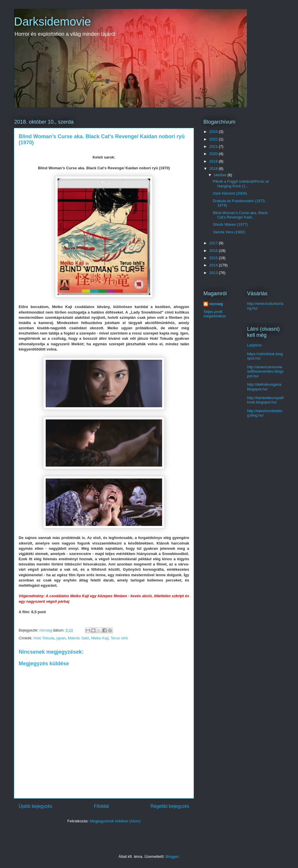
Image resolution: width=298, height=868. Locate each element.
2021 (214, 146)
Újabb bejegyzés (35, 806)
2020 (214, 154)
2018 (214, 169)
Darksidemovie (53, 22)
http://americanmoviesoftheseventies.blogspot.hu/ (265, 371)
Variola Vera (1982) (229, 232)
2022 (214, 139)
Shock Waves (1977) (230, 224)
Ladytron (254, 345)
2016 (214, 251)
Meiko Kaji (100, 638)
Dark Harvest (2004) (230, 193)
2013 (214, 273)
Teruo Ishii (119, 638)
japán (61, 638)
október (221, 175)
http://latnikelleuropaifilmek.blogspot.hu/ (265, 400)
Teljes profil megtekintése (215, 314)
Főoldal (101, 806)
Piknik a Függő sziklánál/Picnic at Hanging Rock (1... (241, 184)
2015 (214, 258)
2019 (214, 161)
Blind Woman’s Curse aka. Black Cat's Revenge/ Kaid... (240, 215)
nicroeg (216, 304)
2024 (214, 132)
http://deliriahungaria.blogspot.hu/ (265, 387)
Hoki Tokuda (44, 638)
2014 (214, 265)
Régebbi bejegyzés (170, 806)
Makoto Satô (78, 638)
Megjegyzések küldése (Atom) (115, 821)
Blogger (172, 857)
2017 (214, 243)
